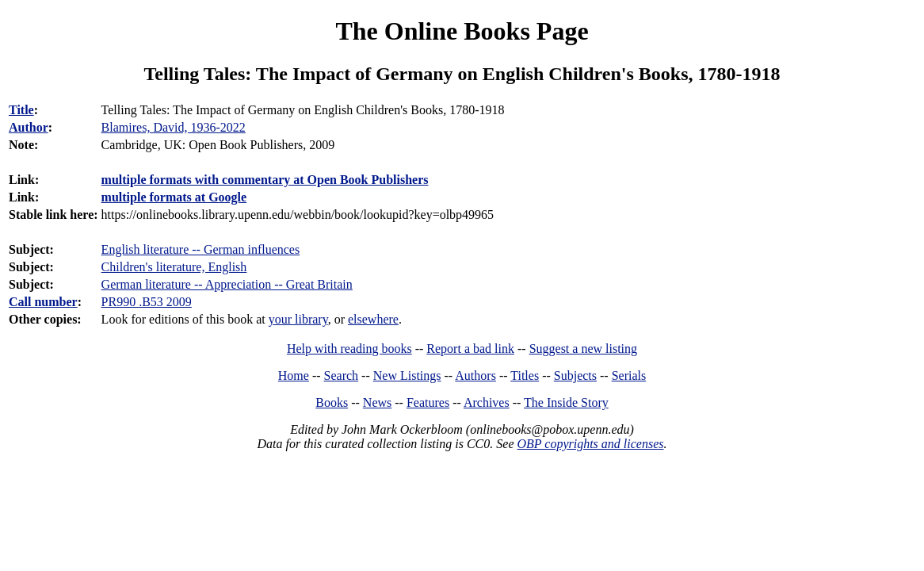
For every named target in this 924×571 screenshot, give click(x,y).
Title (21, 110)
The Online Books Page (462, 31)
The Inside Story (566, 402)
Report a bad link (470, 349)
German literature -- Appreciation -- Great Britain (227, 284)
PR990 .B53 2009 (147, 302)
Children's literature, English (174, 267)
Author (29, 127)
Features (428, 402)
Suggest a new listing (583, 349)
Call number (43, 302)
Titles (525, 376)
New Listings (407, 376)
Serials (629, 376)
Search (342, 376)
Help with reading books (349, 349)
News (377, 402)
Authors (475, 376)
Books (332, 402)
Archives (487, 402)
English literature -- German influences (201, 249)
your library (298, 319)
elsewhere (373, 319)
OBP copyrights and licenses (590, 444)
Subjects (575, 376)
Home (294, 376)
